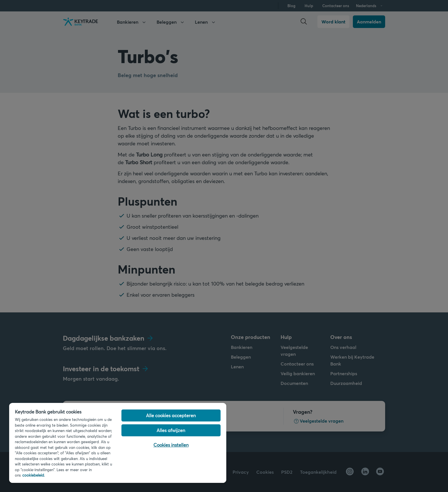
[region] (118, 443)
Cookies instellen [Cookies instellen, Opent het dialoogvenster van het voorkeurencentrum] (171, 445)
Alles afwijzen (171, 430)
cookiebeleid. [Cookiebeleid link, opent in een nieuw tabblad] (34, 475)
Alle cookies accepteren (171, 415)
